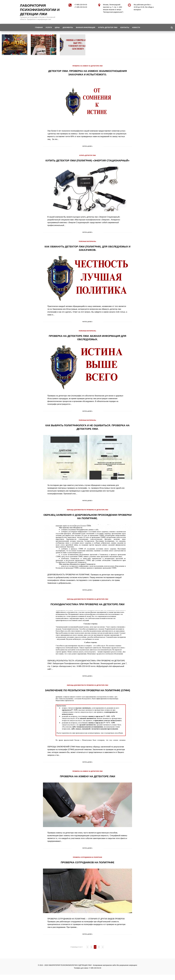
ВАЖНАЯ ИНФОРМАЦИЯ (86, 27)
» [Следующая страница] (103, 952)
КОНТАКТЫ (126, 27)
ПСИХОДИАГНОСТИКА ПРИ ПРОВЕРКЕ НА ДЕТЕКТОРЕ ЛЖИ (87, 607)
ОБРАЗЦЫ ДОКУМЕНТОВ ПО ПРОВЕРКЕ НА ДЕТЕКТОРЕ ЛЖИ (87, 512)
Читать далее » (87, 146)
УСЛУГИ (47, 27)
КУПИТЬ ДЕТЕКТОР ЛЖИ (109, 27)
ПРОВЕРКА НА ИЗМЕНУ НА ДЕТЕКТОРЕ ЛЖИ (87, 66)
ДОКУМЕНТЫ (67, 27)
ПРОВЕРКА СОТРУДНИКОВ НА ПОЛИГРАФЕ (87, 863)
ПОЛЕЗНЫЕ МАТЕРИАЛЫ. (87, 244)
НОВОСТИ (138, 27)
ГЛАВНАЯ (36, 27)
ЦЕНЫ (56, 27)
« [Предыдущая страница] (87, 952)
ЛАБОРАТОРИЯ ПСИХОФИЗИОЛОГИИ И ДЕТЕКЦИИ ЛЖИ (40, 10)
